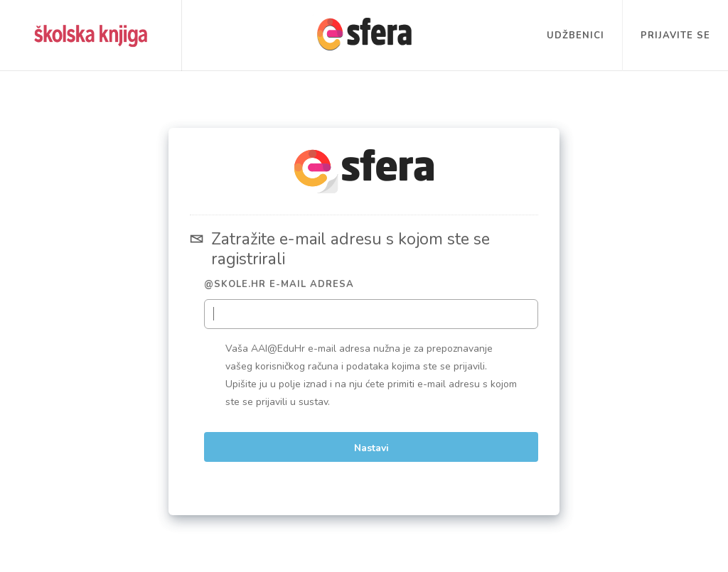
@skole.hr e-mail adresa (279, 284)
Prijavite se (675, 36)
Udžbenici (576, 36)
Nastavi (371, 448)
